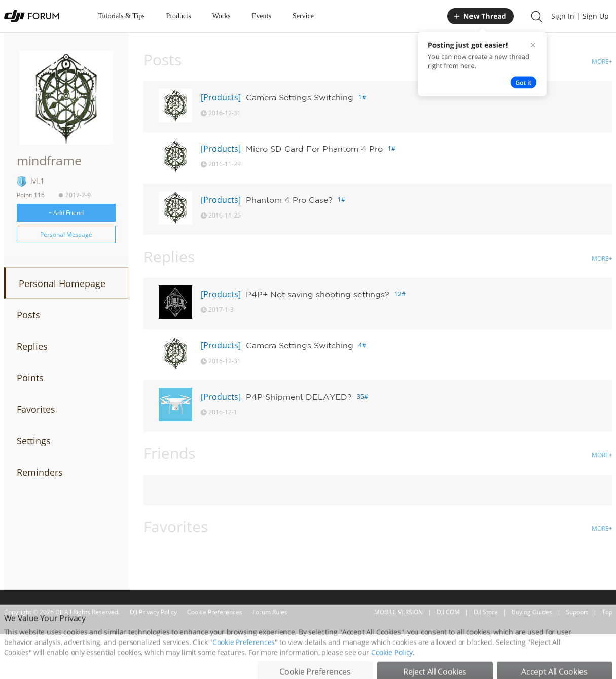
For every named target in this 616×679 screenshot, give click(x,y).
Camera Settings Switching (300, 97)
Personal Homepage (62, 283)
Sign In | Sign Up (580, 16)
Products (179, 16)
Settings (34, 441)
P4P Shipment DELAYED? (299, 397)
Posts (28, 315)
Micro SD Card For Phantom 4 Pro (314, 149)
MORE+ (602, 62)
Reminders (40, 472)
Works (222, 16)
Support (577, 612)
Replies (32, 346)
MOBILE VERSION (398, 612)
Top (607, 612)
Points (30, 378)
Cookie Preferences (215, 612)
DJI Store (486, 612)
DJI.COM (448, 612)
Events (262, 16)
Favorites (36, 409)
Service (303, 16)
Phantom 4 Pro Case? (289, 200)
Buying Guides (532, 612)
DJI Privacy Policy (153, 612)
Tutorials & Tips (122, 16)
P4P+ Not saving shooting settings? (318, 294)
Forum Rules (270, 612)
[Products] (221, 97)
